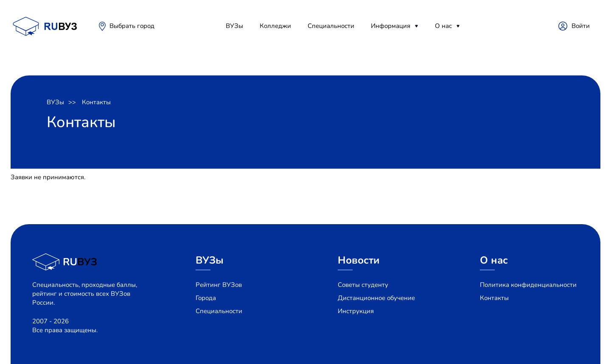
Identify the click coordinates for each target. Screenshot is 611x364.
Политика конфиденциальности (528, 285)
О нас (443, 26)
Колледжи (275, 26)
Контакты (96, 102)
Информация (391, 26)
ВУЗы (234, 26)
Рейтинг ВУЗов (219, 285)
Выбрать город (132, 26)
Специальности (331, 26)
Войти (581, 26)
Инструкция (356, 311)
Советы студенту (363, 285)
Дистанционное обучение (376, 298)
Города (206, 298)
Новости (359, 260)
